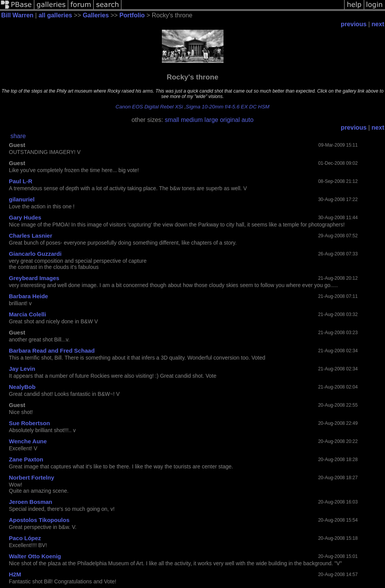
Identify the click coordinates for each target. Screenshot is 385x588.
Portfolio (132, 15)
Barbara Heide (29, 296)
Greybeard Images (34, 278)
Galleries (96, 15)
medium (192, 120)
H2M (15, 574)
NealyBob (22, 387)
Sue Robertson (29, 423)
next (378, 24)
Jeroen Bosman (31, 502)
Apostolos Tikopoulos (39, 520)
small (172, 120)
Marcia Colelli (28, 314)
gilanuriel (22, 199)
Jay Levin (22, 369)
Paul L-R (21, 181)
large (212, 120)
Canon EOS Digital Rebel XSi (149, 107)
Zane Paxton (26, 459)
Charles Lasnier (31, 236)
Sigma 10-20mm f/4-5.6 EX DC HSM (228, 107)
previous (354, 24)
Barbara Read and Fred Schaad (52, 351)
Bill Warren (17, 15)
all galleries (55, 15)
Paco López (25, 538)
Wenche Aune (28, 441)
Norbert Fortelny (32, 477)
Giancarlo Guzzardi (35, 254)
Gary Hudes (25, 217)
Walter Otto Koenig (35, 556)
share (18, 136)
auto (248, 120)
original (230, 120)
